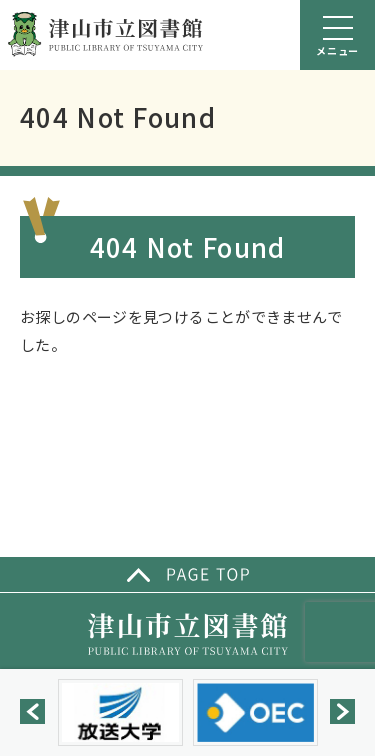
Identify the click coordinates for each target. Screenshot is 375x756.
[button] (32, 711)
